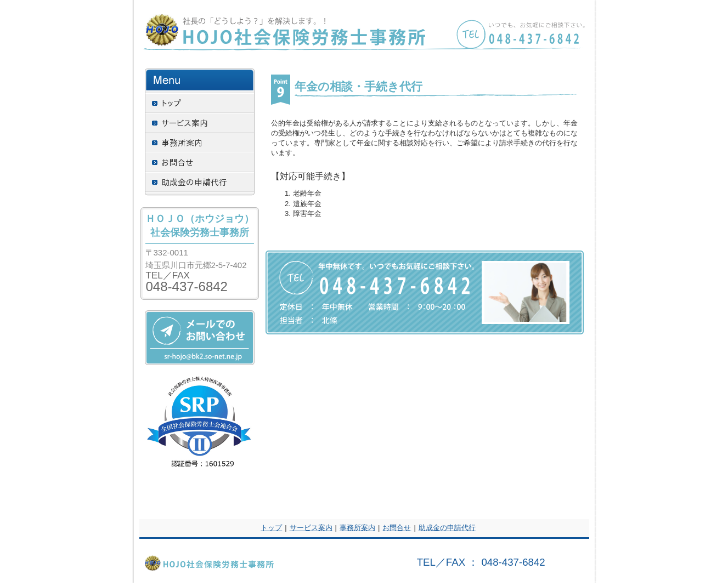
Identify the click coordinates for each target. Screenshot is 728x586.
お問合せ (397, 528)
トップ (271, 528)
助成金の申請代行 (447, 528)
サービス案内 (311, 528)
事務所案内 (357, 528)
